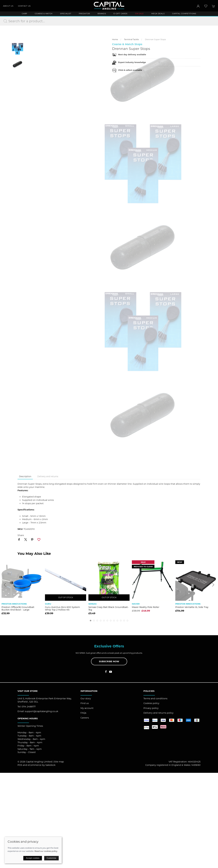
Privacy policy (151, 708)
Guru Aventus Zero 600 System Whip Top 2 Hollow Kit (62, 608)
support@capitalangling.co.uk (42, 711)
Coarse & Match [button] (44, 14)
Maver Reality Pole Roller (146, 607)
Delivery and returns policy (158, 713)
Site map (59, 762)
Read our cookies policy (46, 851)
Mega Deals (158, 14)
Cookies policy (151, 703)
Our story (86, 699)
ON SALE (139, 14)
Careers (85, 718)
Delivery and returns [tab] (48, 476)
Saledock (50, 765)
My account (87, 708)
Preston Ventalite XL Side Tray (192, 607)
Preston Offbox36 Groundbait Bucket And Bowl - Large (18, 608)
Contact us (24, 6)
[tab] (91, 621)
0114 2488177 (29, 707)
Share (21, 535)
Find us (85, 703)
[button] (206, 6)
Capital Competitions (184, 14)
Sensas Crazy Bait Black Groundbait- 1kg (109, 608)
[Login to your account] (198, 6)
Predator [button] (84, 14)
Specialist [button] (66, 14)
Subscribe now (109, 661)
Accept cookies (33, 858)
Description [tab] (25, 476)
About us (8, 6)
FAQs (83, 713)
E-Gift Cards (121, 14)
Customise (51, 858)
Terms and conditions (155, 699)
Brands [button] (102, 14)
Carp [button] (24, 14)
